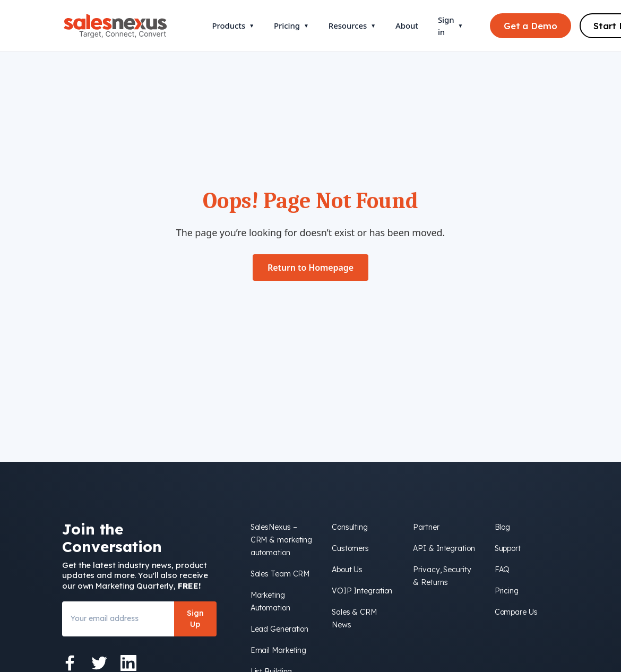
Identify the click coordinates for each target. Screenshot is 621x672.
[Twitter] (99, 663)
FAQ (502, 570)
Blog (503, 527)
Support (508, 548)
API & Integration (444, 548)
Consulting (350, 527)
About (407, 25)
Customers (350, 548)
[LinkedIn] (128, 663)
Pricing (291, 25)
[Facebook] (70, 663)
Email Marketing (279, 650)
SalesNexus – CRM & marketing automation (282, 540)
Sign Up (195, 619)
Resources (352, 25)
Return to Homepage (310, 268)
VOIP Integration (362, 591)
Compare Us (516, 612)
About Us (347, 570)
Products (233, 25)
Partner (426, 527)
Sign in (450, 26)
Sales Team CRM (280, 574)
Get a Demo (531, 26)
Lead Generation (280, 629)
